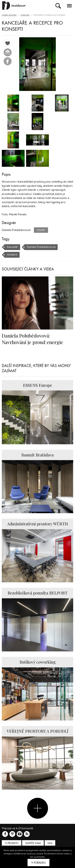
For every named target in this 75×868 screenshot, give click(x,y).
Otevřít (41, 230)
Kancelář (12, 247)
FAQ (50, 843)
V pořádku (38, 863)
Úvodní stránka (9, 15)
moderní (12, 255)
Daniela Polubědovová (41, 247)
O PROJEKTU (12, 843)
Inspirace (25, 15)
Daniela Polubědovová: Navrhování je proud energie (32, 339)
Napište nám (33, 843)
